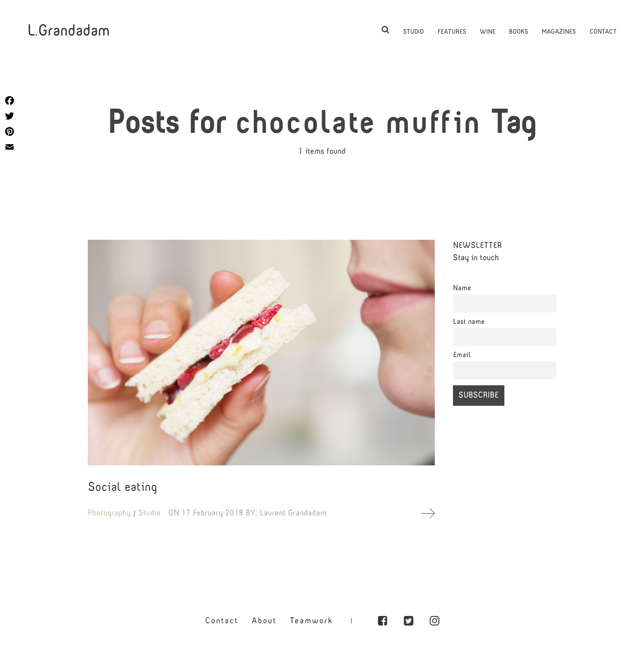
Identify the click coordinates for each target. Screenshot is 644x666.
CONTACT (603, 32)
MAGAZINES (559, 32)
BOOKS (518, 32)
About (264, 625)
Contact (222, 625)
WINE (488, 32)
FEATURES (452, 32)
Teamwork (311, 625)
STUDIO (413, 32)
